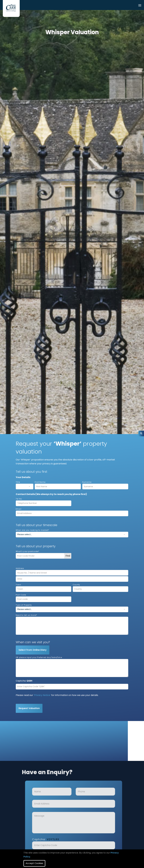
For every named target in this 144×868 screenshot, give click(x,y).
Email (19, 509)
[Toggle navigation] (140, 6)
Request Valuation (29, 708)
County (76, 585)
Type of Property (24, 605)
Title (18, 482)
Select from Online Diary (33, 650)
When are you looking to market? (32, 530)
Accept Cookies (34, 863)
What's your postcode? (27, 551)
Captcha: (57, 839)
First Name (40, 482)
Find (68, 556)
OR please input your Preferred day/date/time (39, 657)
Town (18, 585)
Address (20, 568)
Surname (87, 482)
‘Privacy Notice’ (42, 695)
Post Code (21, 595)
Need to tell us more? (26, 615)
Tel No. (19, 499)
